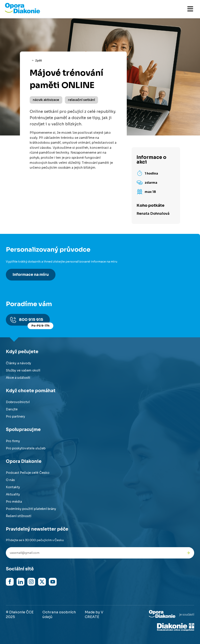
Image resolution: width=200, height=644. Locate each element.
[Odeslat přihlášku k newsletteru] (188, 553)
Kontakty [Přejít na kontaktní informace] (13, 487)
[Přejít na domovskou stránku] (22, 12)
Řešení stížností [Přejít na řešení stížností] (19, 516)
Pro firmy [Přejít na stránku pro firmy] (13, 441)
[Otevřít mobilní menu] (190, 9)
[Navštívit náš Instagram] (31, 582)
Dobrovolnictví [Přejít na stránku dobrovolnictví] (18, 402)
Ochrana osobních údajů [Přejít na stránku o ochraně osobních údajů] (59, 615)
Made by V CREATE (94, 615)
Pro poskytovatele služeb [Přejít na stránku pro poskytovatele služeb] (26, 448)
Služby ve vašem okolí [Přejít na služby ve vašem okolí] (23, 370)
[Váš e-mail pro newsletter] (94, 553)
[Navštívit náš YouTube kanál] (53, 582)
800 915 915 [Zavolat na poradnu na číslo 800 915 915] (34, 321)
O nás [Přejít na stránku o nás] (10, 480)
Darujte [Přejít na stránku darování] (12, 409)
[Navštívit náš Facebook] (10, 582)
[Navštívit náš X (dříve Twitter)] (42, 582)
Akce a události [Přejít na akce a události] (18, 378)
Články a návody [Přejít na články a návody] (18, 363)
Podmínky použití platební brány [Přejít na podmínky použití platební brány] (31, 509)
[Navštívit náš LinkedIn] (21, 582)
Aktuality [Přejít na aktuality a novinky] (13, 494)
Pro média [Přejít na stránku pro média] (14, 502)
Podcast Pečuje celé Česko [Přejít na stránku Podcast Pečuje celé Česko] (28, 473)
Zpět (39, 61)
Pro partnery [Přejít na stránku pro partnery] (15, 416)
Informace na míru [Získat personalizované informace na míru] (31, 275)
